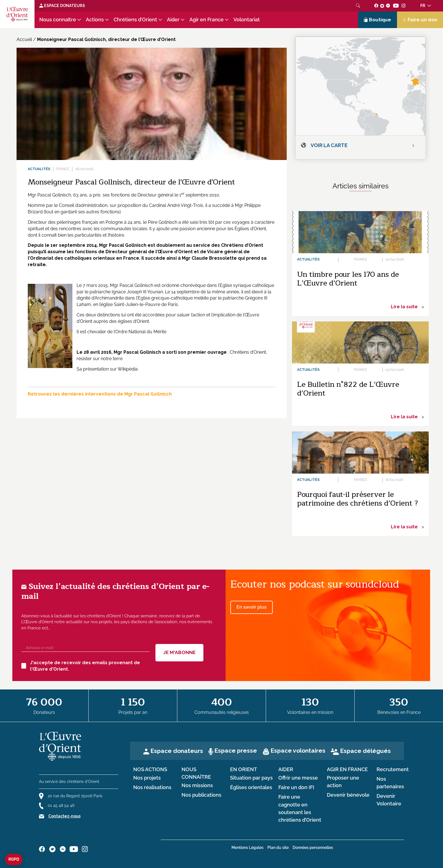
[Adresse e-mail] (85, 648)
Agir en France (206, 20)
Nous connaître (58, 20)
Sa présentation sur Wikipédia (107, 369)
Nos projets (147, 778)
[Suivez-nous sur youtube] (396, 6)
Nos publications (201, 795)
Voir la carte (329, 145)
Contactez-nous (64, 816)
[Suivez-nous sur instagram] (404, 6)
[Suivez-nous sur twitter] (382, 6)
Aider (173, 20)
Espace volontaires (298, 751)
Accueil (24, 39)
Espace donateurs (177, 751)
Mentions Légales (247, 848)
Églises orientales (251, 787)
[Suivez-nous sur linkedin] (388, 6)
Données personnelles (313, 848)
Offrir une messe (298, 778)
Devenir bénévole (348, 795)
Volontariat (247, 20)
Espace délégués (365, 751)
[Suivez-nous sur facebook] (376, 6)
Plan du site (278, 848)
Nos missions (197, 785)
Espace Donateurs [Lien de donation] (62, 6)
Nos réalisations (152, 787)
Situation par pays (251, 778)
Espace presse (236, 751)
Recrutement (393, 769)
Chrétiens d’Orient (135, 20)
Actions (95, 20)
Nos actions (150, 769)
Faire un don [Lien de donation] (420, 20)
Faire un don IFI (296, 787)
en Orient (244, 769)
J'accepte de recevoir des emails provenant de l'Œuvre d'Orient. (81, 666)
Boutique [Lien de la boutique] (378, 20)
